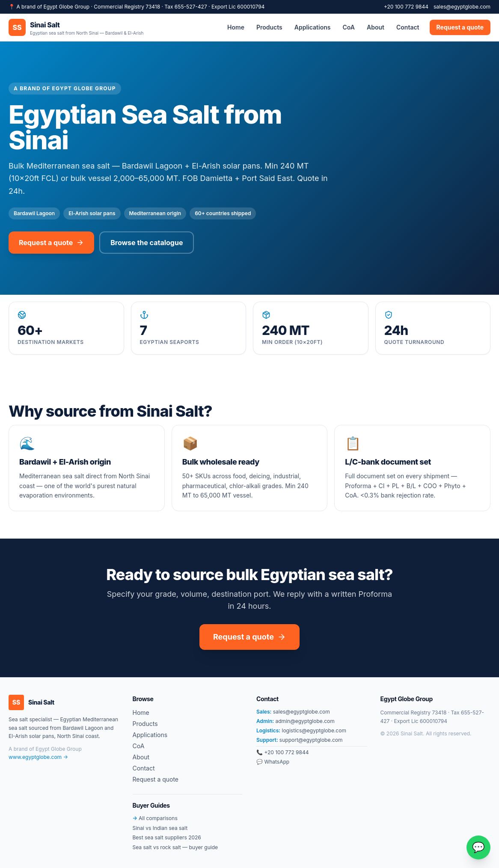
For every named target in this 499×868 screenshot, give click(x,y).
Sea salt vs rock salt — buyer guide (175, 847)
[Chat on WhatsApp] (478, 847)
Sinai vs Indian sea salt (160, 828)
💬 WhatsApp (273, 762)
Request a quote (460, 27)
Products (269, 27)
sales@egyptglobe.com (462, 7)
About (376, 27)
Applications (313, 27)
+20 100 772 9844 (406, 7)
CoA (349, 27)
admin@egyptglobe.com (296, 721)
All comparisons (155, 818)
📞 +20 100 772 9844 (282, 752)
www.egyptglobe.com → (38, 757)
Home (236, 27)
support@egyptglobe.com (299, 740)
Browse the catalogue (147, 243)
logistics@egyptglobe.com (301, 730)
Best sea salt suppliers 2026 (167, 837)
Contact (408, 27)
